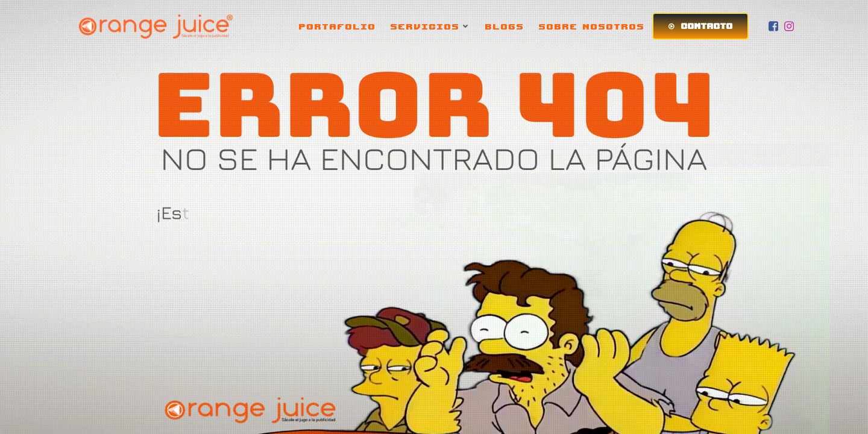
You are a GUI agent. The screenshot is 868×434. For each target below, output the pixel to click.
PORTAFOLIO (338, 26)
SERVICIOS (431, 26)
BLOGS (505, 26)
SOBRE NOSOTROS (592, 26)
